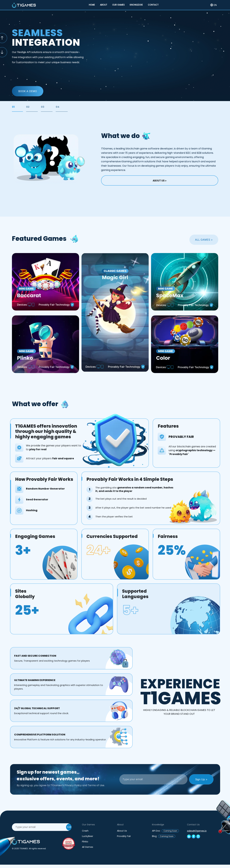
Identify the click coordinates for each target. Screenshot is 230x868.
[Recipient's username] (153, 779)
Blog (164, 836)
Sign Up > (201, 779)
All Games (88, 847)
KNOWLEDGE (136, 5)
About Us (122, 831)
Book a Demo (28, 91)
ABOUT (104, 5)
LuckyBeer (88, 836)
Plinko (85, 842)
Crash (85, 831)
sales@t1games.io (197, 831)
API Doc (165, 831)
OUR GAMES (118, 5)
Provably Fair (124, 836)
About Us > (160, 181)
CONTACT (153, 5)
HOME (92, 5)
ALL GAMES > (204, 240)
